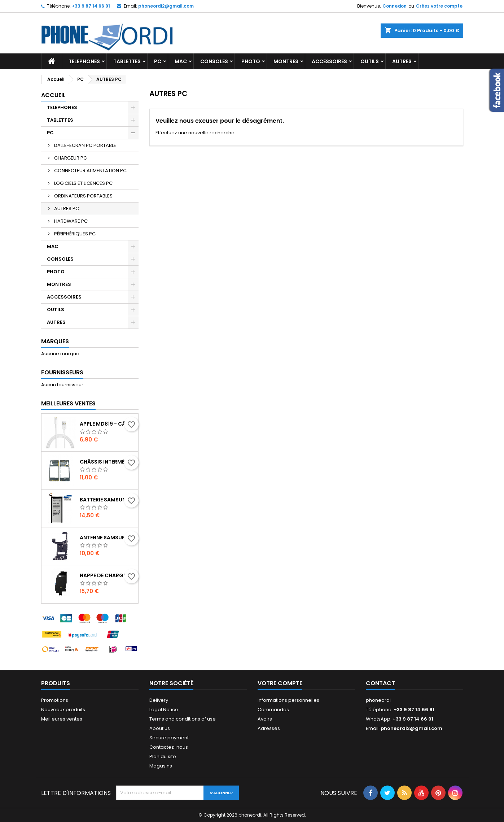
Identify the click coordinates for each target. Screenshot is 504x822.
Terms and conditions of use (183, 719)
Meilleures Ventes (68, 403)
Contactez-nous (169, 747)
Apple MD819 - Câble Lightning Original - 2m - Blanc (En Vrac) (108, 424)
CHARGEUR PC (71, 158)
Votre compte (280, 683)
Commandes (273, 710)
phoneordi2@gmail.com (166, 6)
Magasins (161, 766)
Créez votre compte (439, 6)
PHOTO (251, 61)
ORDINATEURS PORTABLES (83, 196)
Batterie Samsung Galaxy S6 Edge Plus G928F (108, 500)
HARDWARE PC (71, 221)
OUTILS (370, 61)
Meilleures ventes (62, 719)
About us (160, 728)
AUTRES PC (67, 208)
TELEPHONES (84, 61)
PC (158, 61)
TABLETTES (127, 61)
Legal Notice (164, 710)
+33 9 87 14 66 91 (91, 6)
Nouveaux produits (63, 710)
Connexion (395, 6)
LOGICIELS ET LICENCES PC (83, 183)
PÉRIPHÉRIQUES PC (75, 234)
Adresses (269, 728)
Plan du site (163, 756)
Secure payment (169, 738)
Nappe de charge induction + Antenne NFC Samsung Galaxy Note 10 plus (108, 575)
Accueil (53, 95)
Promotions (55, 700)
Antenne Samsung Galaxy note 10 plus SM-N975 (108, 538)
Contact (380, 683)
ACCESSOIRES (329, 61)
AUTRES (402, 61)
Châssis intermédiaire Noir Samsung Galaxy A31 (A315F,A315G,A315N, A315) (108, 462)
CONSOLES (214, 61)
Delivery (159, 700)
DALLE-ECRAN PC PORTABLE (85, 145)
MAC (181, 61)
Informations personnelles (288, 700)
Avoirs (265, 719)
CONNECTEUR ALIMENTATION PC (90, 171)
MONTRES (286, 61)
